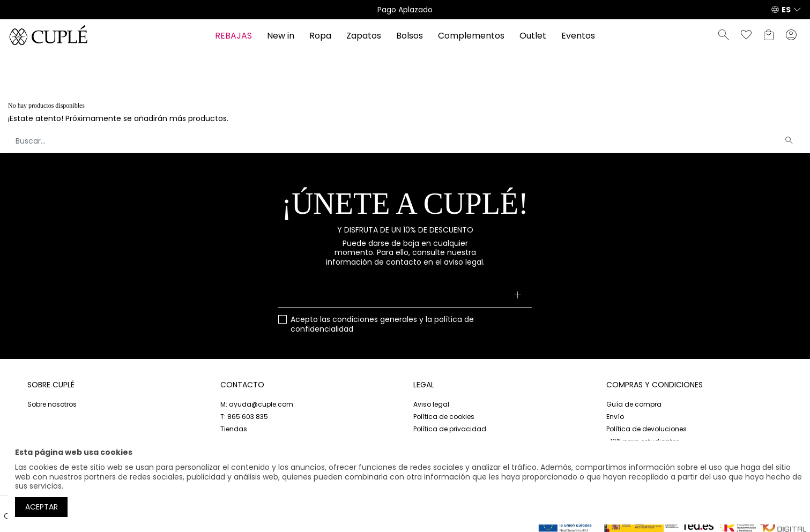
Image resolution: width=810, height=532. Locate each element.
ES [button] (786, 10)
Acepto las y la (382, 324)
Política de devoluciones (646, 429)
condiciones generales (375, 319)
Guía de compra (634, 404)
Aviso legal (431, 404)
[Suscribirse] (517, 296)
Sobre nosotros (52, 404)
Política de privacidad (450, 429)
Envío (615, 417)
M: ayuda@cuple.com (257, 404)
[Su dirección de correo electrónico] (405, 296)
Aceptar (42, 507)
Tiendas (234, 429)
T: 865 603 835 (244, 417)
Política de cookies (444, 417)
